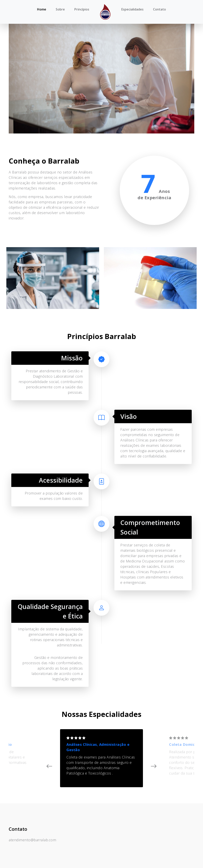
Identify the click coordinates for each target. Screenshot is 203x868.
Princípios (82, 9)
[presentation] (48, 766)
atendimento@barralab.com (32, 840)
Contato (159, 9)
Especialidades (132, 9)
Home (42, 9)
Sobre (60, 9)
